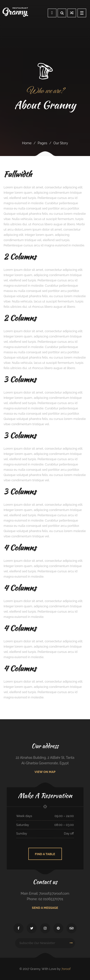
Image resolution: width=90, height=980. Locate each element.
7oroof (66, 969)
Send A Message (45, 908)
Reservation (52, 13)
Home (27, 143)
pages (42, 143)
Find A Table (45, 854)
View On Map (45, 772)
